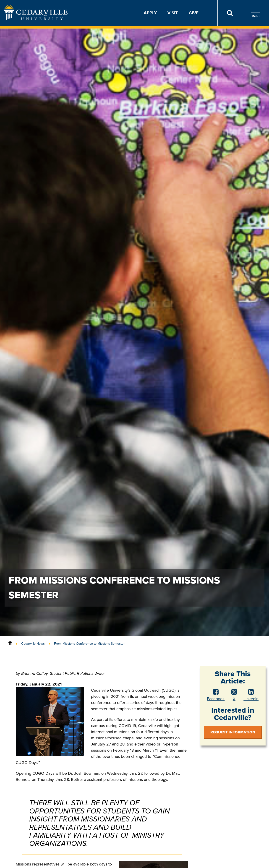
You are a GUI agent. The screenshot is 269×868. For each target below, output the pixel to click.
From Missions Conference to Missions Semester (89, 644)
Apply (150, 13)
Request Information (233, 732)
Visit (173, 13)
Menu (256, 13)
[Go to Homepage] (36, 19)
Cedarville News (33, 644)
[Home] (10, 644)
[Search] (230, 13)
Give (194, 13)
